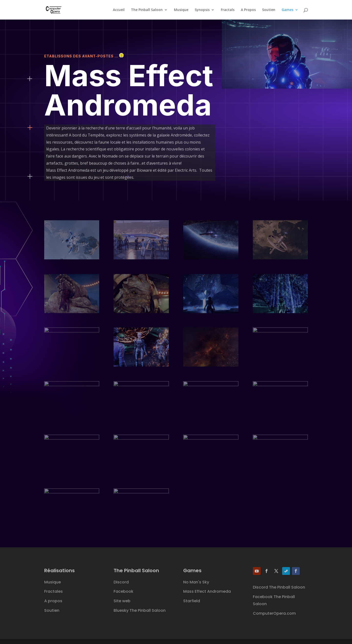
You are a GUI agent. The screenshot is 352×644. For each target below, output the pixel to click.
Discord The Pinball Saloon (279, 587)
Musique (181, 10)
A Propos (248, 10)
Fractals (228, 10)
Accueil (119, 10)
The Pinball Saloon (147, 10)
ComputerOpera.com (274, 613)
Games (288, 10)
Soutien (269, 10)
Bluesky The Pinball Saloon (140, 610)
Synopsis (202, 10)
